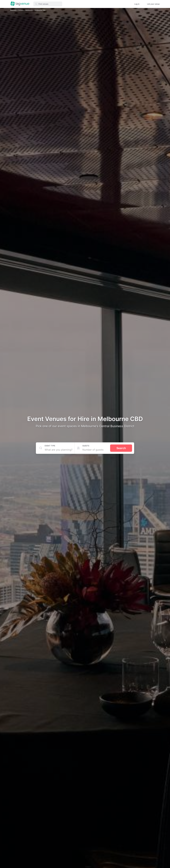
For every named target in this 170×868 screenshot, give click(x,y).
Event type (50, 446)
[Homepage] (20, 4)
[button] (48, 4)
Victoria (21, 10)
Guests (86, 446)
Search (121, 448)
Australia (14, 10)
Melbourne (29, 10)
